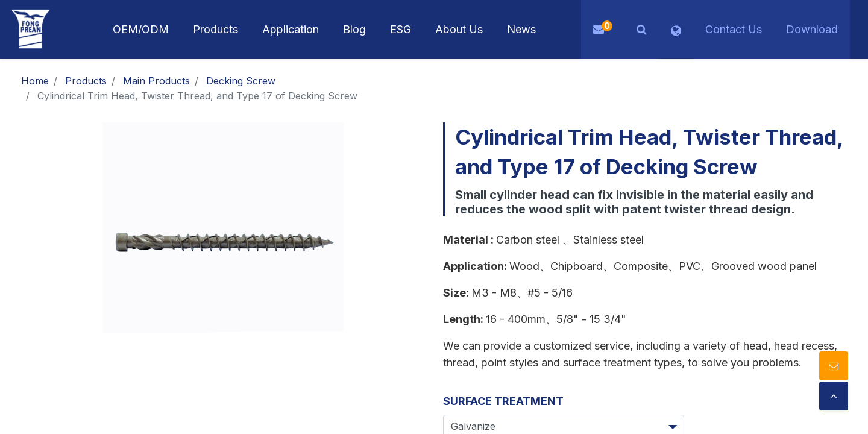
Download (812, 29)
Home (35, 81)
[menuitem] (291, 30)
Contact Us (734, 29)
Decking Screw (241, 81)
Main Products (156, 81)
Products (86, 81)
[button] (642, 30)
